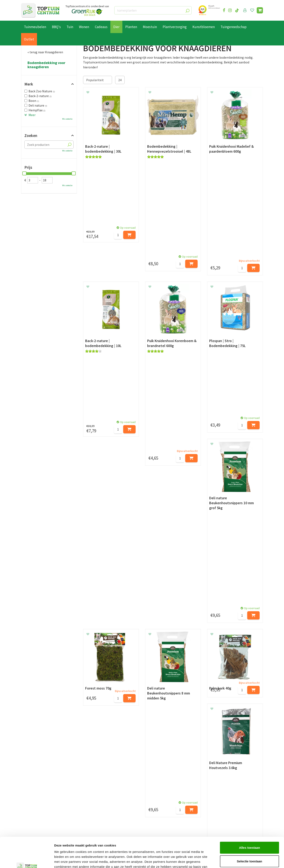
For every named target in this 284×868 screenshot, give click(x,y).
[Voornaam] (79, 773)
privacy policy (163, 762)
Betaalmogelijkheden (36, 799)
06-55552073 (221, 805)
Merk (29, 84)
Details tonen (223, 860)
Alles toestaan (249, 819)
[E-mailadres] (173, 773)
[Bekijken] (260, 10)
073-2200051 (221, 799)
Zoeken (31, 136)
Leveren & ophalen (34, 804)
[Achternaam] (121, 773)
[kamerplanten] (153, 10)
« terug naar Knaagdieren (45, 52)
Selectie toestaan (250, 833)
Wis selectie (67, 119)
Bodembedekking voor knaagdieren (46, 65)
